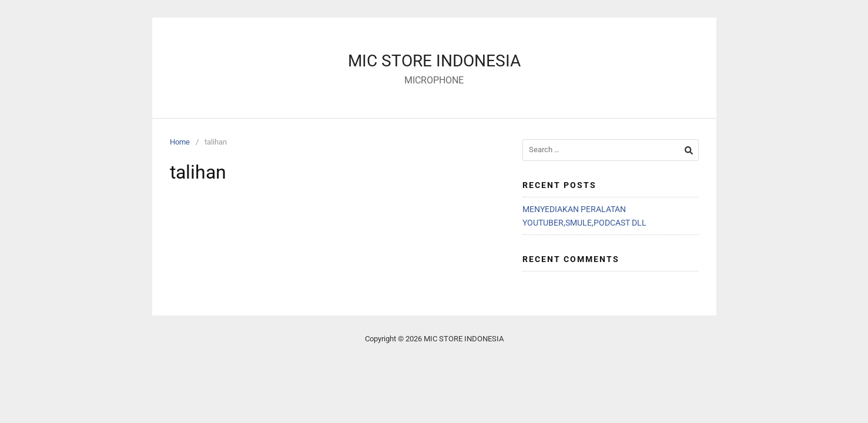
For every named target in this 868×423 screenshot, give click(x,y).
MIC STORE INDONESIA (434, 61)
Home (180, 142)
